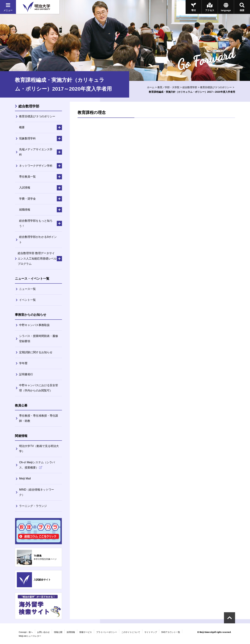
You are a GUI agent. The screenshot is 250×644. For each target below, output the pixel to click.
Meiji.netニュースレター (30, 636)
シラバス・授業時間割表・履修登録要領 (39, 339)
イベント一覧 (27, 300)
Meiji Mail (25, 478)
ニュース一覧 (27, 289)
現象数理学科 (27, 138)
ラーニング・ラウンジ (33, 506)
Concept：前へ (26, 632)
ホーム (151, 87)
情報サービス (86, 632)
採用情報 (71, 632)
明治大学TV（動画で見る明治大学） (39, 449)
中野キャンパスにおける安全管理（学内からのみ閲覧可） (39, 388)
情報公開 (58, 632)
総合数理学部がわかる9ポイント (38, 239)
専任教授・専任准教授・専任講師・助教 (39, 418)
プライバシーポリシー (107, 632)
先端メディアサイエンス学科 (36, 152)
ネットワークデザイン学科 (36, 166)
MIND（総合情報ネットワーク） (37, 492)
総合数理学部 (190, 87)
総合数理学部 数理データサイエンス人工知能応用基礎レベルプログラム (37, 258)
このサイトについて (131, 632)
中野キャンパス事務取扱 (34, 325)
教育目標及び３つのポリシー (216, 87)
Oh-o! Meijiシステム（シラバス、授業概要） (37, 465)
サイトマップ (151, 632)
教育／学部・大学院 (168, 87)
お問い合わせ (43, 632)
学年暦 (23, 363)
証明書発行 (26, 374)
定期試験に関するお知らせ (36, 352)
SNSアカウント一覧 (171, 632)
